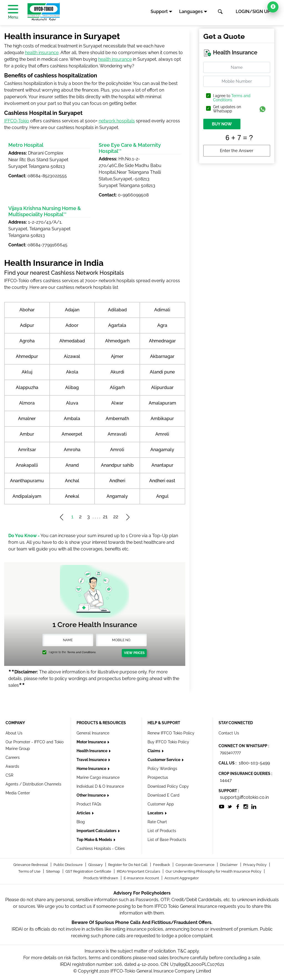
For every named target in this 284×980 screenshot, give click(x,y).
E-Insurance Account (142, 878)
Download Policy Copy (168, 786)
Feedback (162, 865)
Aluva (72, 403)
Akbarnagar (162, 356)
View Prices (134, 653)
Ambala (72, 419)
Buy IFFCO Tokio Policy (168, 742)
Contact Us (229, 733)
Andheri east (162, 481)
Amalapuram (162, 403)
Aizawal (72, 356)
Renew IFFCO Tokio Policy (171, 733)
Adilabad (117, 310)
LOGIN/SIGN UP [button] (253, 12)
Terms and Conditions (232, 98)
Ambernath (117, 419)
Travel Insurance (92, 760)
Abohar (27, 310)
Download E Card (163, 795)
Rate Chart (157, 822)
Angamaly (117, 496)
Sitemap (53, 871)
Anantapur (162, 465)
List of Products (162, 831)
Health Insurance (92, 751)
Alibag (72, 387)
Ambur (27, 434)
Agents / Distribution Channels (33, 784)
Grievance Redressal (31, 865)
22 (116, 516)
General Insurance (93, 733)
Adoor (72, 325)
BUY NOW (222, 124)
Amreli (162, 434)
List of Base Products (167, 840)
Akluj (27, 372)
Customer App (161, 804)
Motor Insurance (92, 742)
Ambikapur (162, 419)
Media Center (18, 793)
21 (105, 516)
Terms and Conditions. (81, 652)
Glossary (96, 865)
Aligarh (117, 387)
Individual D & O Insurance (100, 786)
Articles (84, 813)
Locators (156, 813)
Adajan (72, 310)
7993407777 (230, 752)
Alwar (117, 403)
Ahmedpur (27, 356)
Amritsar (27, 450)
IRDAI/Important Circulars (139, 871)
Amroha (72, 450)
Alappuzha (27, 387)
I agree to (232, 98)
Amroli (117, 450)
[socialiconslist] (222, 806)
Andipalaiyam (27, 496)
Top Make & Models (95, 840)
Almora (27, 403)
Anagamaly (162, 450)
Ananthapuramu (27, 481)
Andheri (117, 481)
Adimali (162, 310)
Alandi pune (162, 372)
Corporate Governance (195, 865)
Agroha (27, 341)
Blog (81, 822)
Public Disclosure (69, 865)
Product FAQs (89, 804)
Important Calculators (97, 831)
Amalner (27, 419)
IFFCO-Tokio (17, 121)
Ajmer (117, 356)
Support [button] (159, 12)
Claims (154, 751)
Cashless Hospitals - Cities (101, 848)
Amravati (117, 434)
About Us (14, 733)
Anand (72, 465)
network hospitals (117, 121)
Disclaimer (229, 865)
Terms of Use (30, 871)
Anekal (72, 496)
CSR (9, 775)
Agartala (117, 325)
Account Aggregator (182, 878)
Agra (162, 325)
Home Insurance (92, 769)
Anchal (72, 481)
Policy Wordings (162, 769)
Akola (72, 372)
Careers (13, 757)
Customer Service (164, 760)
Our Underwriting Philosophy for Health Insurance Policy (214, 871)
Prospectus (158, 777)
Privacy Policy (255, 865)
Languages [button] (191, 12)
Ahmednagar (162, 341)
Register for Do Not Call (128, 865)
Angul (162, 496)
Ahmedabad (72, 341)
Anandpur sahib (117, 465)
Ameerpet (72, 434)
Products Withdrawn (101, 878)
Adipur (27, 325)
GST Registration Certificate (89, 871)
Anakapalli (27, 465)
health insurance (42, 53)
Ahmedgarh (117, 341)
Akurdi (117, 372)
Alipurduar (162, 387)
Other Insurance (92, 795)
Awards (12, 766)
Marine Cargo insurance (98, 777)
